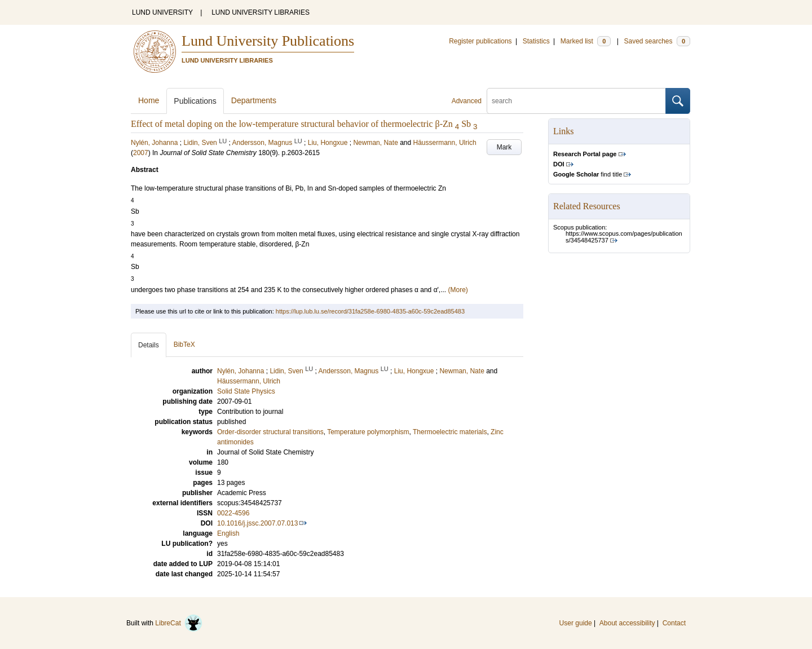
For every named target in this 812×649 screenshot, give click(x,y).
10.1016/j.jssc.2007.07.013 (257, 523)
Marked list (586, 41)
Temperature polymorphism (368, 432)
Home (149, 100)
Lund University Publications (268, 41)
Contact (674, 623)
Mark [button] (504, 147)
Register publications (480, 41)
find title (588, 174)
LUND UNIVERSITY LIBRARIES (261, 12)
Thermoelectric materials (450, 432)
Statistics (536, 41)
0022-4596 (233, 513)
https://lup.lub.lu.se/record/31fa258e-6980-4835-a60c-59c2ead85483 (370, 311)
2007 (141, 153)
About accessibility (627, 623)
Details (149, 345)
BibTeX (184, 345)
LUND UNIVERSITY (162, 12)
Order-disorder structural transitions (270, 432)
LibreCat (179, 623)
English (228, 533)
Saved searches (657, 41)
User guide (576, 623)
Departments (254, 100)
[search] (576, 101)
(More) (458, 290)
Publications (195, 101)
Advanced (467, 101)
